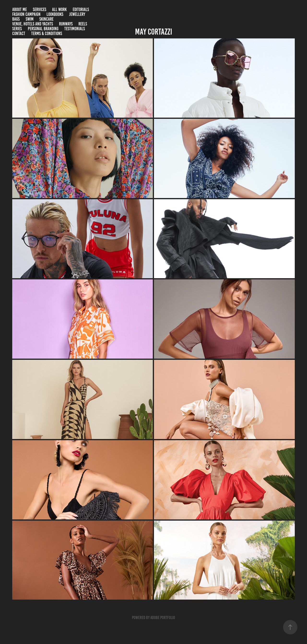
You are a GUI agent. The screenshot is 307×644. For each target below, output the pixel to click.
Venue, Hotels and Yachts (33, 24)
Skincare (46, 19)
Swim (30, 19)
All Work (59, 9)
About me (20, 9)
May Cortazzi (154, 32)
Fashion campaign (26, 14)
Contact (19, 33)
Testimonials (75, 29)
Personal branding (43, 29)
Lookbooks (55, 14)
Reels (83, 24)
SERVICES (40, 9)
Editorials (81, 9)
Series (17, 29)
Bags (16, 19)
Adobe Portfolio (163, 618)
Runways (66, 24)
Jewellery (77, 14)
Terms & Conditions (47, 33)
